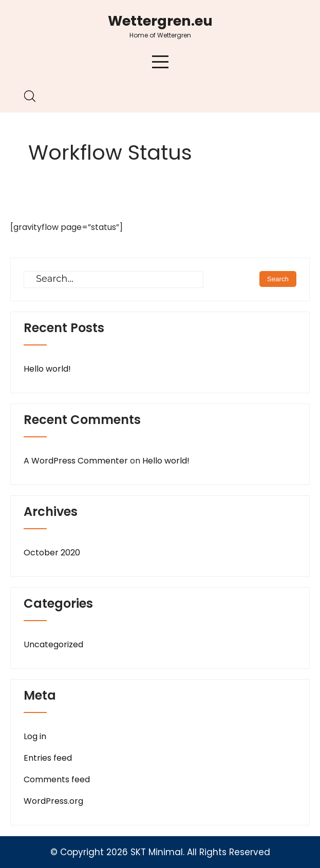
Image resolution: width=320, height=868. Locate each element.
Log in (35, 736)
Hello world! (47, 369)
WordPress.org (53, 801)
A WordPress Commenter (76, 461)
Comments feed (57, 779)
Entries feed (48, 758)
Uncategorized (53, 644)
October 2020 (52, 553)
